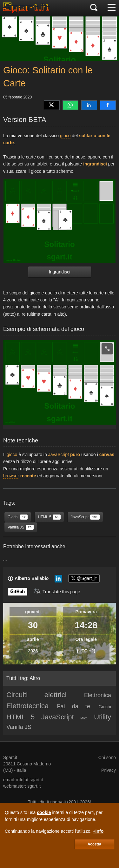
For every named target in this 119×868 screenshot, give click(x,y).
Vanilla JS (19, 727)
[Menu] (112, 8)
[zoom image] (107, 349)
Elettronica (98, 695)
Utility (102, 717)
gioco (65, 136)
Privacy (109, 770)
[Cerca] (94, 8)
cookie (44, 812)
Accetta (94, 844)
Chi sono (107, 757)
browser (11, 476)
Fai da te (73, 706)
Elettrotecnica (27, 706)
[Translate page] (57, 592)
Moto (84, 718)
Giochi (105, 707)
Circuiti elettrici (36, 695)
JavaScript (59, 454)
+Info (98, 831)
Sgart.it (10, 757)
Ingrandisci (60, 272)
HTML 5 (20, 717)
